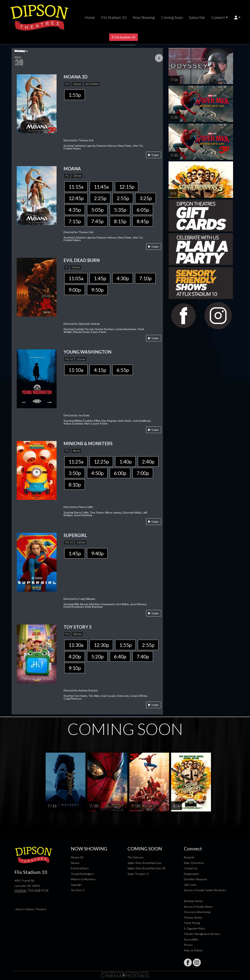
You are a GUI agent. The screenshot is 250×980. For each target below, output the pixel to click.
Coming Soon (172, 17)
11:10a (76, 370)
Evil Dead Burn (80, 868)
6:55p (123, 370)
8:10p (75, 485)
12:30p (101, 645)
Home (90, 17)
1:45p (100, 278)
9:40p (97, 553)
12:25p (101, 461)
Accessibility (191, 939)
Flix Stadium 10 (114, 17)
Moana (75, 863)
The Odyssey (136, 857)
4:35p (75, 210)
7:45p (97, 221)
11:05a (76, 278)
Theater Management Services (202, 934)
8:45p (143, 221)
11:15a (76, 187)
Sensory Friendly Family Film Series (205, 890)
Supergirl (76, 885)
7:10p (145, 278)
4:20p (75, 656)
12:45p (76, 198)
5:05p (97, 210)
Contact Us (191, 868)
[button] (237, 17)
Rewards (189, 857)
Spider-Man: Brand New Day (144, 863)
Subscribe (197, 17)
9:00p (75, 290)
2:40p (148, 461)
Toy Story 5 (78, 890)
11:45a (101, 187)
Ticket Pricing (192, 923)
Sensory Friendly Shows (198, 907)
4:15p (100, 370)
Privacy (188, 945)
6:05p (143, 210)
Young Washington (82, 874)
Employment (191, 874)
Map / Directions (194, 863)
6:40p (120, 656)
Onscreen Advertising (197, 912)
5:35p (120, 210)
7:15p (75, 221)
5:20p (97, 656)
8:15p (120, 221)
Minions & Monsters (83, 879)
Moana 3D (77, 857)
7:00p (143, 473)
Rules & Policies (193, 950)
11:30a (76, 645)
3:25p (146, 198)
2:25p (100, 198)
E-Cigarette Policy (195, 928)
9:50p (97, 290)
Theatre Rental (193, 917)
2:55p (123, 198)
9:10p (75, 668)
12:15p (127, 187)
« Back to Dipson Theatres (30, 909)
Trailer (154, 155)
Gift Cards (190, 885)
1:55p (75, 95)
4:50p (97, 473)
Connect (218, 17)
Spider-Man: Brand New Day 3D (147, 868)
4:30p (123, 278)
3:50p (75, 473)
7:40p (143, 656)
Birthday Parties (194, 901)
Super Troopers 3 (138, 874)
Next (159, 58)
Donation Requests (196, 879)
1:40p (125, 461)
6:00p (120, 473)
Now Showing (144, 17)
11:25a (76, 461)
